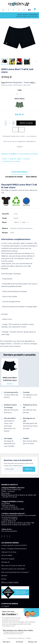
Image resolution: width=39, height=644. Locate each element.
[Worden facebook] (7, 536)
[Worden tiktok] (2, 536)
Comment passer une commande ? (13, 569)
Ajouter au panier (26, 123)
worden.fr (14, 517)
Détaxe (4, 579)
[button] (9, 10)
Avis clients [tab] (31, 177)
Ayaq (3, 83)
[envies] (19, 10)
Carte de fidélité (7, 555)
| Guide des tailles (14, 159)
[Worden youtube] (10, 536)
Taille (19, 90)
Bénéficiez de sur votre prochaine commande (20, 154)
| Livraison (26, 159)
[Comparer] (16, 367)
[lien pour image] (19, 39)
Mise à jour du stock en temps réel (13, 566)
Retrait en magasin (8, 559)
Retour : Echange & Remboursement (14, 549)
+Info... (32, 83)
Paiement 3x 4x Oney (9, 552)
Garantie (4, 576)
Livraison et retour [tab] (14, 177)
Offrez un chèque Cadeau (10, 582)
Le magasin (5, 606)
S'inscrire (29, 469)
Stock (4, 159)
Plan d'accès (6, 493)
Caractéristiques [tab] (20, 172)
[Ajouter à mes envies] (16, 361)
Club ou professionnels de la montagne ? (15, 572)
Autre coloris (19, 99)
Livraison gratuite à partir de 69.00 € (14, 545)
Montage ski (5, 562)
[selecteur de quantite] (10, 123)
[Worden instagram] (4, 536)
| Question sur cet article (11, 161)
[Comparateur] (24, 10)
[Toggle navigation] (3, 10)
